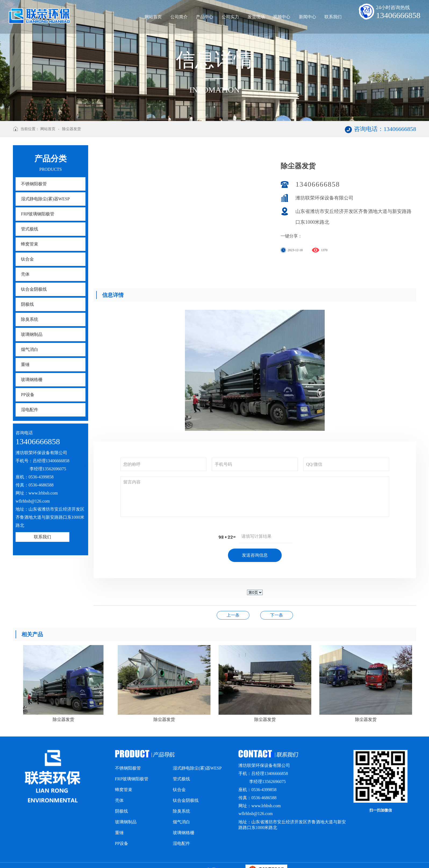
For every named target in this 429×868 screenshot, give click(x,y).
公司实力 (230, 17)
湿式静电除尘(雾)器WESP (45, 199)
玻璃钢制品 (32, 334)
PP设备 (28, 395)
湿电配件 (30, 410)
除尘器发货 (71, 129)
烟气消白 (30, 349)
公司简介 (179, 17)
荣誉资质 (277, 615)
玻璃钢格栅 (32, 380)
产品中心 (205, 17)
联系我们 (333, 17)
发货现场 (256, 17)
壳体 (25, 274)
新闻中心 (308, 17)
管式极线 (30, 229)
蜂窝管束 (30, 244)
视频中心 (282, 17)
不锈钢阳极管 (34, 184)
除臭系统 (30, 319)
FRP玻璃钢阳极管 (38, 214)
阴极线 (27, 304)
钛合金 (27, 259)
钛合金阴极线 (34, 289)
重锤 (25, 364)
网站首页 (153, 17)
